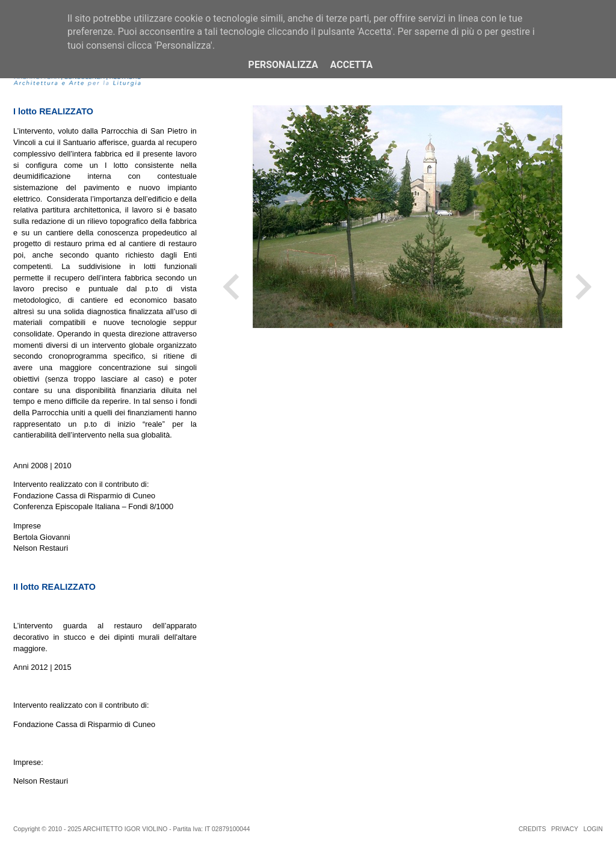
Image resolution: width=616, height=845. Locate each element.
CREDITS (532, 829)
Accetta (352, 65)
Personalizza (283, 65)
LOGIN (593, 829)
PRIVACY (565, 829)
